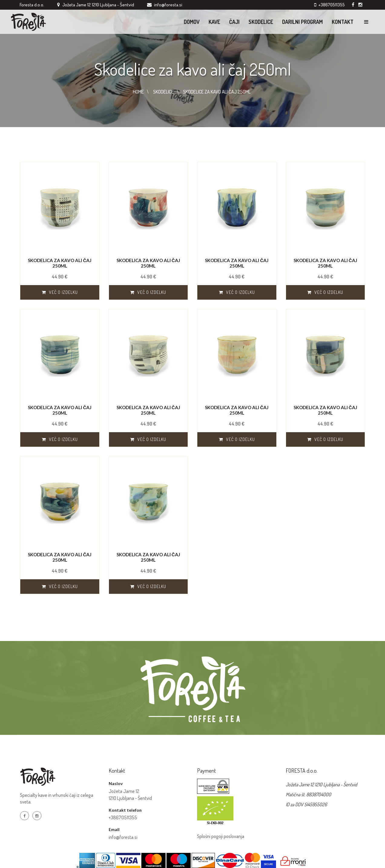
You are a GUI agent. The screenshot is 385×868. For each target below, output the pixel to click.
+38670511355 (332, 5)
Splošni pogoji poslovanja (221, 836)
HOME (138, 92)
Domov (192, 22)
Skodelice (261, 22)
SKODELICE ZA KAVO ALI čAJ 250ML (217, 92)
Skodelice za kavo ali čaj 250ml (193, 69)
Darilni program (302, 22)
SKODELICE (163, 92)
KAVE (214, 22)
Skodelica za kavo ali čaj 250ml (60, 263)
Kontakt (343, 22)
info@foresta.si (123, 837)
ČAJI (234, 22)
